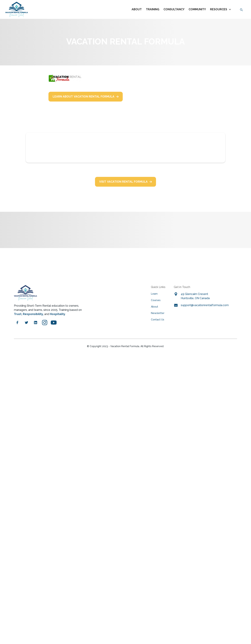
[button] (221, 9)
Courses (156, 300)
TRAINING (153, 9)
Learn (154, 294)
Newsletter (158, 313)
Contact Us (158, 320)
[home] (17, 9)
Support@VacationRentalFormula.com (205, 305)
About (137, 9)
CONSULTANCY (174, 9)
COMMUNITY (197, 9)
